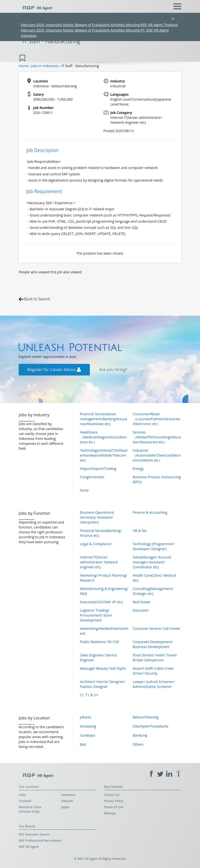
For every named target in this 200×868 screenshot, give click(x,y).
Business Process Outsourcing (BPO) (157, 479)
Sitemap (110, 813)
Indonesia (68, 795)
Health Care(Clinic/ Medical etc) (154, 578)
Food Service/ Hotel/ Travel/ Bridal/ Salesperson (155, 658)
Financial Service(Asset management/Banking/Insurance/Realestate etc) (103, 419)
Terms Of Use (114, 807)
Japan (65, 807)
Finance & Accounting (150, 512)
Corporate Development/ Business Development (153, 644)
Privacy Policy (114, 801)
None (84, 490)
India (22, 795)
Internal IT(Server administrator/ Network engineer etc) (99, 562)
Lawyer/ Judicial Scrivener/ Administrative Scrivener (154, 684)
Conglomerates (92, 477)
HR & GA (139, 531)
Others (138, 744)
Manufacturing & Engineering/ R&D (104, 591)
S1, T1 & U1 (89, 695)
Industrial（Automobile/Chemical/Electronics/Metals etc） (157, 455)
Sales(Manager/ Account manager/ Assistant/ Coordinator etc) (152, 562)
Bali (83, 744)
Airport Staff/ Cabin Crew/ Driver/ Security (153, 671)
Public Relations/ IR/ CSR (99, 642)
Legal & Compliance (96, 544)
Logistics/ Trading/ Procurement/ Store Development (96, 615)
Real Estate (141, 602)
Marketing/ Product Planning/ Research (104, 578)
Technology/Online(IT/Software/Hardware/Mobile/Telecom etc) (104, 455)
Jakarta (85, 717)
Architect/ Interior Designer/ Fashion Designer (102, 684)
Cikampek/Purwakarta (150, 726)
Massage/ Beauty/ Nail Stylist (103, 668)
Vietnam (67, 801)
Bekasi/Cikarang (146, 717)
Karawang (88, 726)
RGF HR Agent (29, 847)
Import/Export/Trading (98, 469)
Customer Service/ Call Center (156, 628)
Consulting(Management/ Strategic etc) (153, 591)
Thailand (25, 801)
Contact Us (112, 795)
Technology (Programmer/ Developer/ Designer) (154, 546)
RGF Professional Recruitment (40, 841)
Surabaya (87, 735)
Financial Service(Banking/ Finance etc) (101, 533)
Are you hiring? (113, 370)
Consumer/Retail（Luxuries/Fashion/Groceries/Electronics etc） (156, 419)
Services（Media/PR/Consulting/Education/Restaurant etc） (157, 437)
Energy (138, 469)
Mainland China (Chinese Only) (30, 809)
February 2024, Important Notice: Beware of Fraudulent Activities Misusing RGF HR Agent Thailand (99, 25)
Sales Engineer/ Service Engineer (98, 658)
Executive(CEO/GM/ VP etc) (101, 602)
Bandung (140, 735)
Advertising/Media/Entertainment (104, 631)
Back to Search (37, 299)
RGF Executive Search (34, 834)
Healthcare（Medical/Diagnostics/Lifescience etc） (103, 437)
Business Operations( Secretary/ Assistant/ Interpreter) (97, 517)
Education (141, 610)
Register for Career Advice (54, 370)
